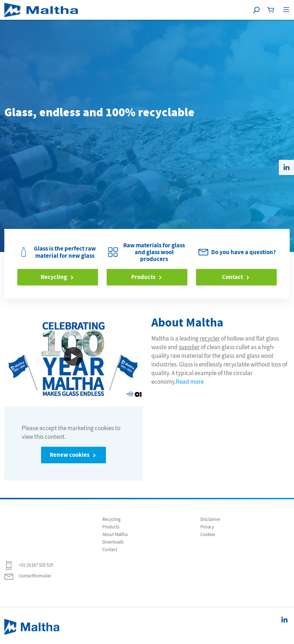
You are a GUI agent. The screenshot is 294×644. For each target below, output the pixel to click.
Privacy (207, 527)
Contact (232, 277)
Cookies (208, 535)
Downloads (113, 542)
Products (143, 277)
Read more (190, 382)
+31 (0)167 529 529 (29, 566)
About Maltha (115, 535)
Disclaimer (210, 519)
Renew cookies (70, 455)
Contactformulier (28, 576)
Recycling (54, 277)
